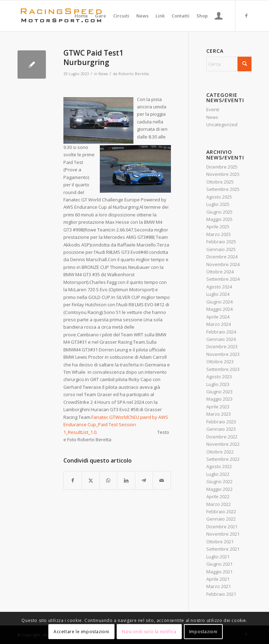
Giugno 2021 (219, 564)
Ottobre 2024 (220, 272)
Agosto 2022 (219, 466)
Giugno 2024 (219, 302)
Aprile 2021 (218, 579)
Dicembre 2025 (222, 167)
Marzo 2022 (219, 504)
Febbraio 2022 (221, 511)
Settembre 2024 (223, 279)
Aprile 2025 (218, 227)
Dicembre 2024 (222, 257)
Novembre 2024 (223, 264)
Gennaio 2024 (221, 339)
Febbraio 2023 (221, 422)
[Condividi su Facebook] (73, 480)
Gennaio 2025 (221, 249)
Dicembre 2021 (222, 527)
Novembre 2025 (223, 174)
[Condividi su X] (91, 480)
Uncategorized (222, 124)
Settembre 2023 (223, 369)
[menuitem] (81, 16)
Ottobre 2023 (220, 362)
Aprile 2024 (218, 317)
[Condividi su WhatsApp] (109, 480)
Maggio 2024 (219, 309)
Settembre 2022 (223, 459)
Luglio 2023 (218, 384)
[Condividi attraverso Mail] (162, 480)
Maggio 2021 (219, 572)
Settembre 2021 (223, 549)
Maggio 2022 (219, 489)
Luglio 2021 (218, 557)
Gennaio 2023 (221, 429)
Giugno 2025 (219, 212)
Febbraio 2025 (221, 242)
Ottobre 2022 (220, 452)
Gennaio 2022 (221, 519)
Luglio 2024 (218, 294)
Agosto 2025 (219, 197)
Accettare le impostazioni (81, 632)
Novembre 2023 (223, 354)
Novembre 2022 (223, 444)
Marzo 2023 (219, 414)
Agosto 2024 (219, 287)
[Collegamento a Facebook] (246, 15)
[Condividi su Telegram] (144, 480)
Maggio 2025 (219, 219)
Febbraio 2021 (221, 594)
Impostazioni (203, 632)
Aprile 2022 (218, 496)
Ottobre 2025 (220, 182)
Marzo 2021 (219, 586)
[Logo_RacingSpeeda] (61, 16)
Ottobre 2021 (220, 542)
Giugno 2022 (219, 481)
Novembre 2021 (223, 534)
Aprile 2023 (218, 407)
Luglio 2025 (218, 204)
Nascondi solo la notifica (149, 632)
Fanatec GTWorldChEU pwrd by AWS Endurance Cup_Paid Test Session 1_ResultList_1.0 (116, 425)
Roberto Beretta (134, 74)
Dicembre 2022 (222, 437)
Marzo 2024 (219, 324)
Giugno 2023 (219, 392)
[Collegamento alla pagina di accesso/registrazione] (219, 16)
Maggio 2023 (219, 399)
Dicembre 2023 (222, 346)
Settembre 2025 (223, 189)
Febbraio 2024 (221, 332)
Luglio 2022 (218, 474)
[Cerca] (229, 64)
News (103, 74)
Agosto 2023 (219, 377)
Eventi (213, 109)
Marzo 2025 (219, 234)
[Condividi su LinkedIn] (126, 480)
